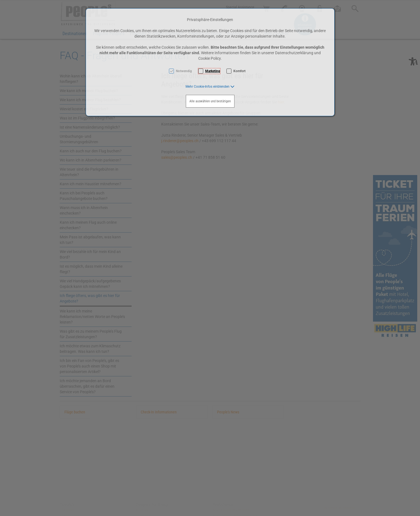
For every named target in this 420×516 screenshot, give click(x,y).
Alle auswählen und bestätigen (210, 101)
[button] (210, 87)
